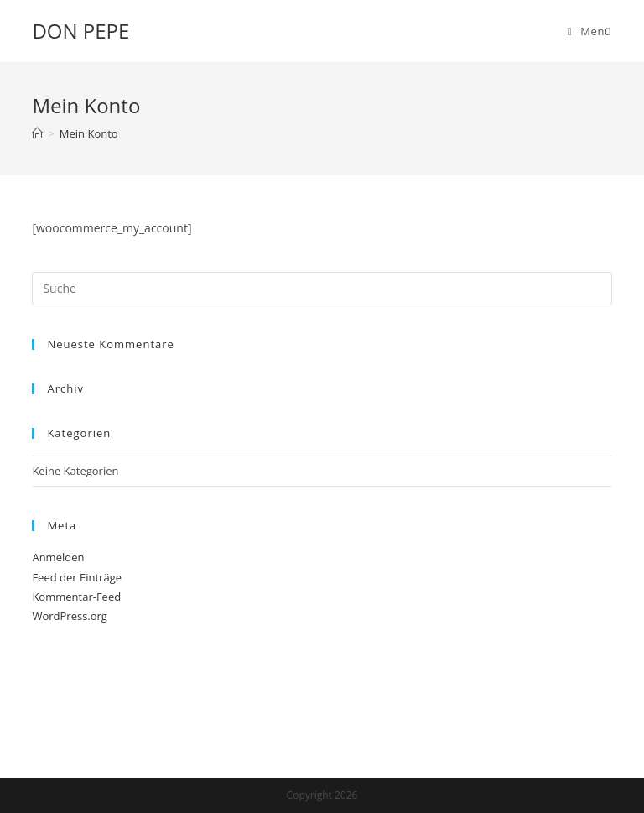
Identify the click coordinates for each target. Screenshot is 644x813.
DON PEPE (80, 31)
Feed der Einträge (77, 577)
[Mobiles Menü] (590, 31)
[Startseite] (37, 133)
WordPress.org (70, 616)
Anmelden (58, 557)
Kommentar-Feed (76, 597)
